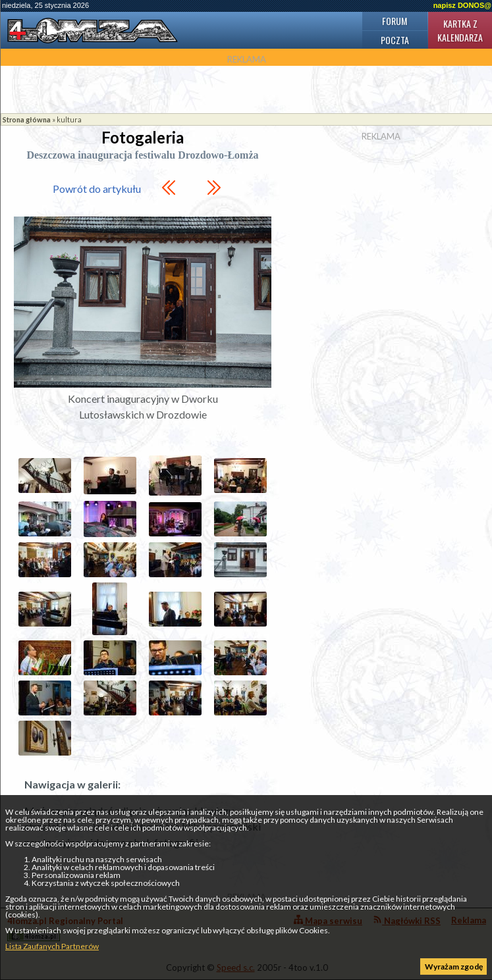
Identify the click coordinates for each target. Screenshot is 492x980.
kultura (69, 119)
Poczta (395, 40)
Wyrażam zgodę (454, 967)
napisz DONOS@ (462, 5)
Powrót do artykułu (97, 189)
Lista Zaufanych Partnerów (52, 946)
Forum (395, 21)
